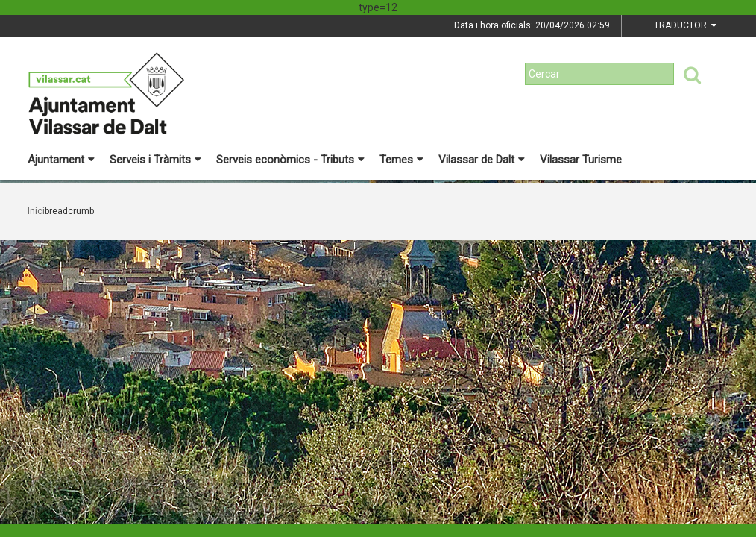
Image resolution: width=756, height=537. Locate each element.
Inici (36, 211)
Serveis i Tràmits (155, 160)
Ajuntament (61, 160)
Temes (401, 160)
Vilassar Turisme (581, 160)
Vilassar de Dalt (482, 160)
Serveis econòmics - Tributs (290, 160)
